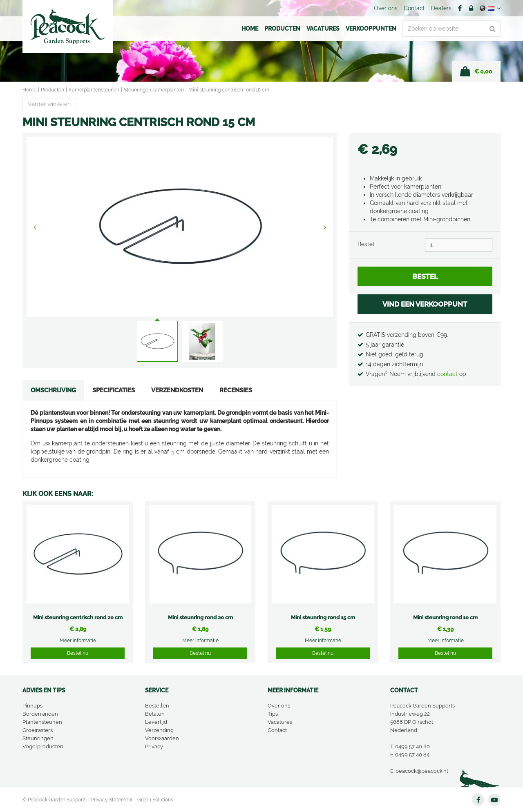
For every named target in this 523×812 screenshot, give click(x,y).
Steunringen (38, 738)
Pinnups (32, 706)
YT (494, 800)
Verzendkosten (177, 390)
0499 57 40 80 (412, 746)
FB (460, 8)
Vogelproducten (43, 746)
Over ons (279, 706)
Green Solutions (155, 800)
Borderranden (40, 714)
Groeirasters (38, 730)
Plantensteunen (42, 722)
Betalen (155, 714)
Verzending (159, 730)
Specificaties (114, 390)
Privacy (154, 746)
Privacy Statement (112, 800)
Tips (273, 714)
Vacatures (280, 722)
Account (471, 8)
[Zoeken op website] (451, 29)
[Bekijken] (476, 71)
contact (448, 374)
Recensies (236, 390)
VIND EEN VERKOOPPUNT (425, 304)
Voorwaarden (162, 738)
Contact (277, 730)
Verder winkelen (49, 104)
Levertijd (156, 722)
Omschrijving (53, 390)
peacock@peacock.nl (422, 771)
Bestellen (157, 706)
